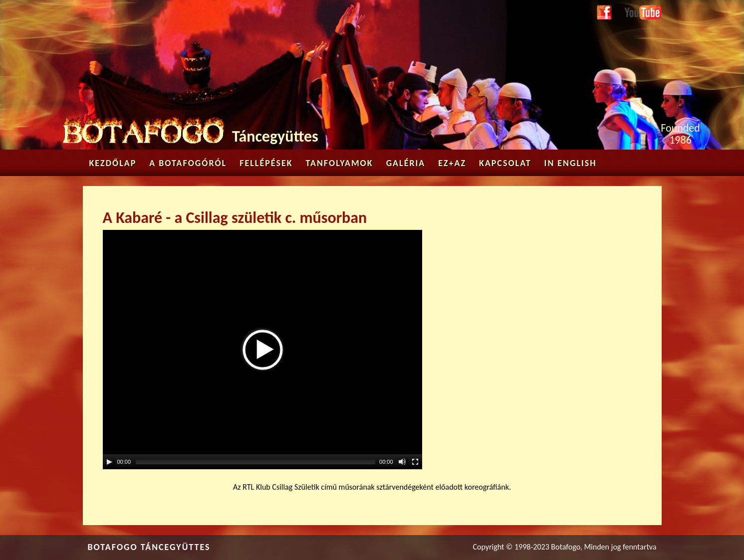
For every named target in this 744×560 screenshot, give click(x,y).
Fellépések (266, 163)
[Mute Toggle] (402, 462)
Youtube (638, 11)
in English (571, 163)
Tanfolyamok (340, 163)
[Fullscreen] (415, 462)
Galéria (406, 163)
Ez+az (452, 163)
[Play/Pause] (109, 462)
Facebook (604, 13)
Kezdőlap (113, 163)
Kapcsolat (505, 163)
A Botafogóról (188, 163)
